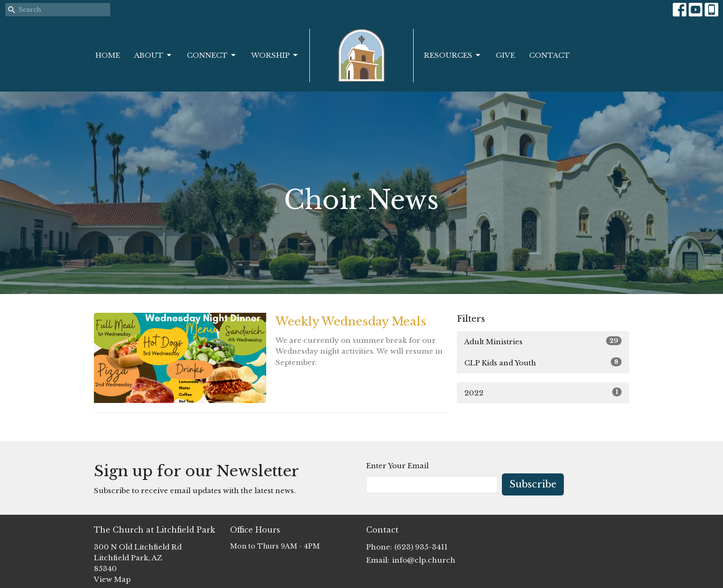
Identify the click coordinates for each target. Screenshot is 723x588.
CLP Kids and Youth (543, 362)
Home (108, 55)
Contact (550, 55)
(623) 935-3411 (421, 547)
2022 (543, 392)
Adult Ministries (543, 341)
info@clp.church (424, 560)
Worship (275, 55)
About (154, 55)
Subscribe (533, 484)
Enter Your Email (397, 466)
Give (505, 55)
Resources (453, 55)
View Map (112, 579)
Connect (212, 55)
